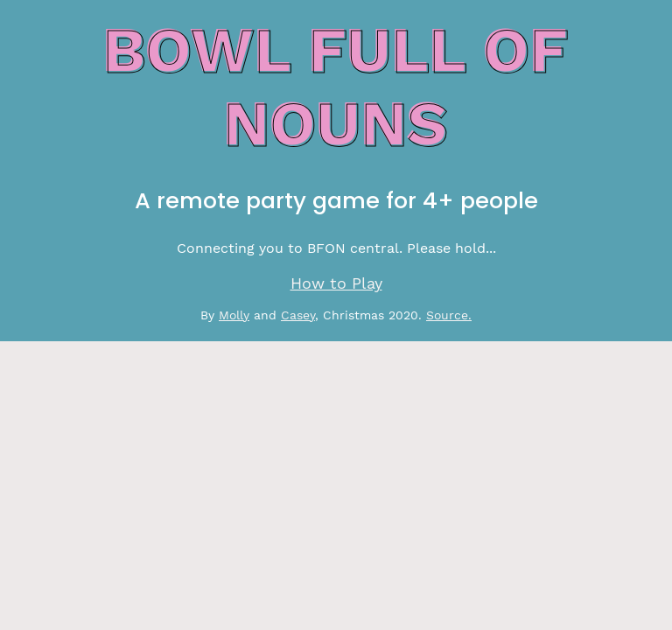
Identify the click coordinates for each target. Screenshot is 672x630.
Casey (298, 315)
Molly (234, 315)
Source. (449, 315)
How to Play (336, 283)
